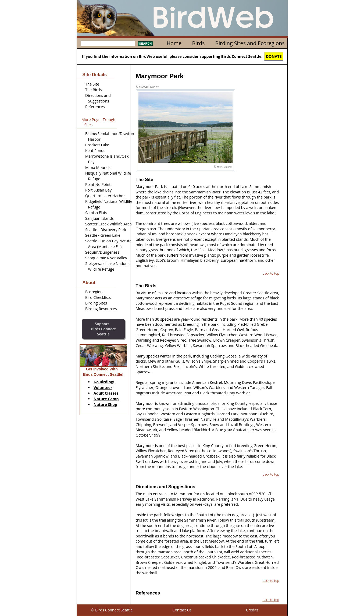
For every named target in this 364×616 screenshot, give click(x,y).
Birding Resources (101, 309)
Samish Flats (96, 213)
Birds (198, 43)
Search (145, 44)
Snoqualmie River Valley (106, 258)
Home (174, 43)
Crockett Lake (97, 145)
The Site (92, 84)
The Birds (93, 90)
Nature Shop (105, 404)
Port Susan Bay (98, 190)
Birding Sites (96, 303)
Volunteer (103, 387)
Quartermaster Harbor (105, 196)
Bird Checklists (98, 297)
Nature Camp (106, 399)
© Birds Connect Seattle (112, 610)
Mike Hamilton (225, 167)
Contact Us (182, 610)
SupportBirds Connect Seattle (103, 329)
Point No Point (98, 184)
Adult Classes (106, 393)
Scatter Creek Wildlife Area (108, 224)
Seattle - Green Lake (103, 235)
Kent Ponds (95, 151)
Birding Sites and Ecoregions (250, 43)
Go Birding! (104, 382)
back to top (271, 273)
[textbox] (108, 43)
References (95, 107)
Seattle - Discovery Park (106, 230)
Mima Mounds (98, 167)
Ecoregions (95, 292)
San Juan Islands (99, 218)
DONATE (274, 56)
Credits (252, 610)
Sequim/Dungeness (102, 252)
